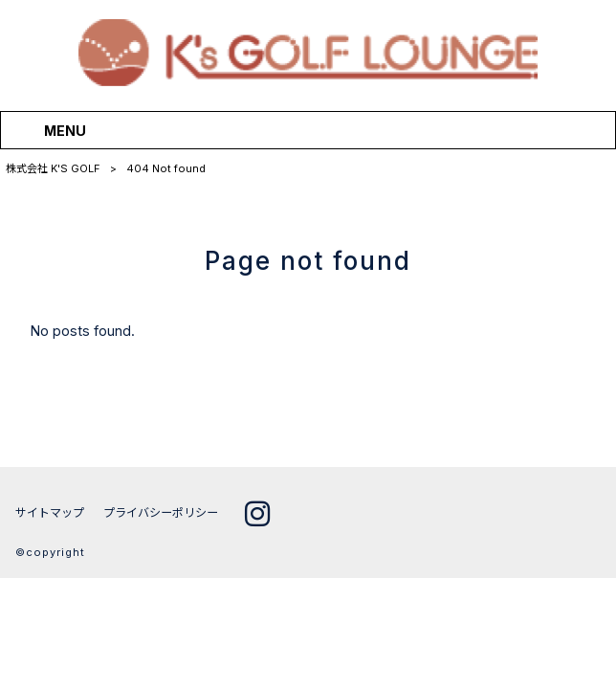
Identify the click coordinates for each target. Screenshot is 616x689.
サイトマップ (50, 513)
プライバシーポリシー (161, 513)
